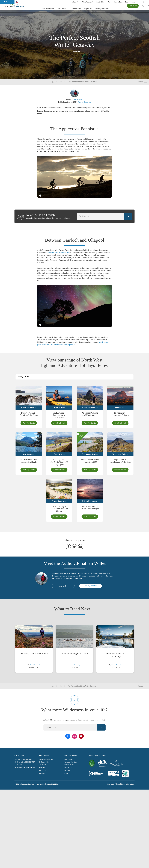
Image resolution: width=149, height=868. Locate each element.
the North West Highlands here (59, 253)
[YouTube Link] (81, 736)
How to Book (118, 2)
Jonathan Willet (78, 100)
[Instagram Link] (74, 736)
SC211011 (55, 784)
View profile (63, 586)
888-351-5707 (30, 762)
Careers (67, 770)
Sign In (145, 2)
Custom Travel (75, 8)
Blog (126, 2)
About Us (75, 2)
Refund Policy (69, 765)
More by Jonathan (84, 102)
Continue (128, 216)
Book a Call (133, 8)
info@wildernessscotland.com (25, 768)
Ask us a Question (70, 762)
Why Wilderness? (87, 2)
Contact (133, 2)
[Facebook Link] (68, 736)
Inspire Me (88, 8)
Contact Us (68, 768)
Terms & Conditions (128, 784)
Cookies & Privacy (114, 784)
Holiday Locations (102, 8)
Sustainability (100, 2)
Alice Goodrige (76, 665)
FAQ (109, 2)
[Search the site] (145, 8)
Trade (66, 773)
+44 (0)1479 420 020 (25, 759)
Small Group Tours (47, 8)
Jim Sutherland (35, 665)
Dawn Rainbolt (116, 665)
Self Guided (62, 8)
